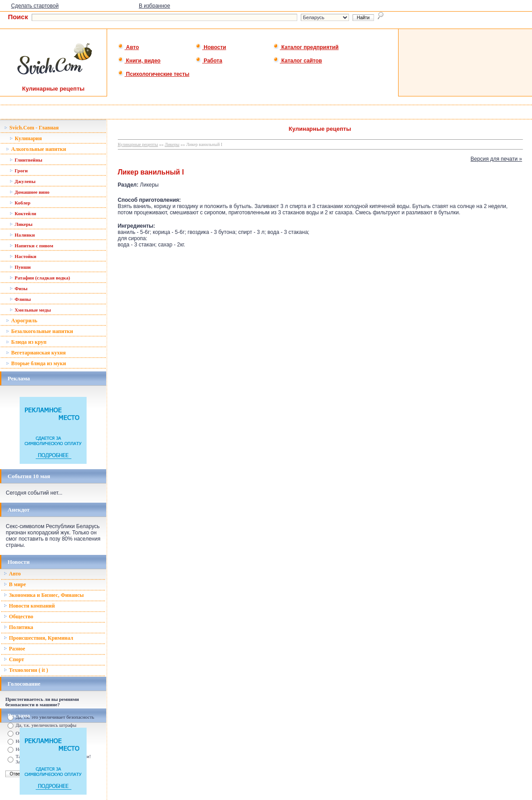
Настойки (23, 256)
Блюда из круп (26, 342)
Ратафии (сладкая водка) (40, 278)
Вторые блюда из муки (36, 363)
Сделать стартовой (35, 6)
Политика (18, 627)
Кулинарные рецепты (138, 144)
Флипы (20, 299)
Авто (128, 47)
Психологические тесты (154, 74)
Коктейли (23, 213)
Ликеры (21, 224)
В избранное (154, 6)
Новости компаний (29, 606)
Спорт (14, 659)
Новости (211, 47)
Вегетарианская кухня (36, 353)
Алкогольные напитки (36, 149)
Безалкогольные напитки (39, 331)
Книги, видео (139, 61)
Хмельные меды (30, 310)
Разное (14, 649)
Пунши (20, 267)
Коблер (20, 203)
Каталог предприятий (306, 47)
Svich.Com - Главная (31, 128)
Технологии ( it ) (26, 670)
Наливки (22, 235)
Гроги (19, 171)
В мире (15, 584)
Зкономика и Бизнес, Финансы (44, 595)
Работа (209, 61)
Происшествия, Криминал (38, 638)
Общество (19, 617)
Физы (19, 288)
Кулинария (26, 138)
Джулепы (23, 181)
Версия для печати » (496, 159)
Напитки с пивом (31, 246)
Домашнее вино (29, 192)
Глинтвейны (26, 160)
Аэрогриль (22, 321)
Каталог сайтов (297, 61)
